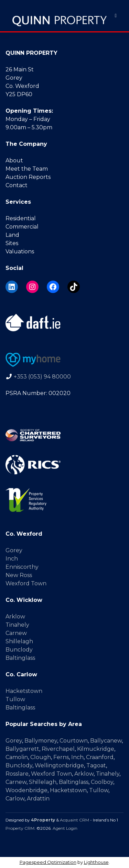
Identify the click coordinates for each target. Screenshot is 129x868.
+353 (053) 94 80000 (42, 377)
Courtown (74, 741)
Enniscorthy (22, 567)
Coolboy (102, 782)
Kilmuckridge (96, 749)
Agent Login (65, 828)
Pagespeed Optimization (48, 862)
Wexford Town (26, 583)
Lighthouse (96, 862)
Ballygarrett (22, 749)
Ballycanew (106, 741)
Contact (17, 185)
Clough (41, 757)
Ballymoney (41, 741)
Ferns (61, 757)
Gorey (14, 550)
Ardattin (38, 799)
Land (12, 235)
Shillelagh (19, 641)
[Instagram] (32, 287)
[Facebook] (53, 287)
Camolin (17, 757)
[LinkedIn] (12, 287)
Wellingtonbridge (59, 765)
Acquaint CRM (74, 820)
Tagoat (96, 765)
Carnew (16, 633)
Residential (21, 218)
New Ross (19, 575)
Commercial (22, 227)
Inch (12, 559)
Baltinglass (20, 658)
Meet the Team (27, 169)
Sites (12, 243)
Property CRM (20, 828)
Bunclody (19, 650)
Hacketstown (24, 691)
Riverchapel (58, 749)
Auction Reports (28, 177)
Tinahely (17, 625)
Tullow (15, 699)
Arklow (15, 617)
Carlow (15, 799)
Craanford (100, 757)
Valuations (20, 251)
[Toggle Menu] (116, 16)
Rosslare (17, 774)
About (14, 160)
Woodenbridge (26, 790)
